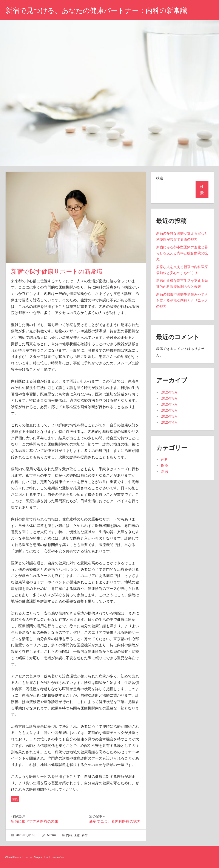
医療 (77, 835)
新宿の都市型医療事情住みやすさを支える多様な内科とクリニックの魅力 (182, 300)
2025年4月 (169, 422)
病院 (15, 799)
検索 (160, 178)
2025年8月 (169, 398)
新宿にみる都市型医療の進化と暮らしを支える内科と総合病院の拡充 (182, 253)
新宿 (85, 835)
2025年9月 (169, 392)
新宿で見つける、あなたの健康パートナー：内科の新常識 (96, 10)
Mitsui (51, 835)
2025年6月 (169, 410)
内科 (69, 835)
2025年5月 (169, 416)
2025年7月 (169, 404)
